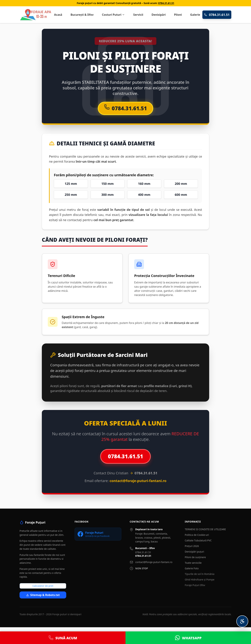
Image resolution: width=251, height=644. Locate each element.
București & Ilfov (82, 15)
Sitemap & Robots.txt (43, 595)
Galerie (195, 15)
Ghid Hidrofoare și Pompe (200, 580)
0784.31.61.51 (166, 3)
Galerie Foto (192, 568)
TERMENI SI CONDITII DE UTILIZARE (205, 529)
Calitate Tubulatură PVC (198, 540)
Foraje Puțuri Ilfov (195, 585)
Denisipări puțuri (194, 552)
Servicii (138, 15)
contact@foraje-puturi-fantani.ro (154, 562)
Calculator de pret (43, 586)
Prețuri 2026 (192, 546)
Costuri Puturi (113, 15)
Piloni (178, 15)
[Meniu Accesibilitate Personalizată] (242, 621)
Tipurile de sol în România (200, 574)
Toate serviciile (193, 563)
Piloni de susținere (195, 557)
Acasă (58, 15)
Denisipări (159, 15)
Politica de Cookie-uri (197, 535)
